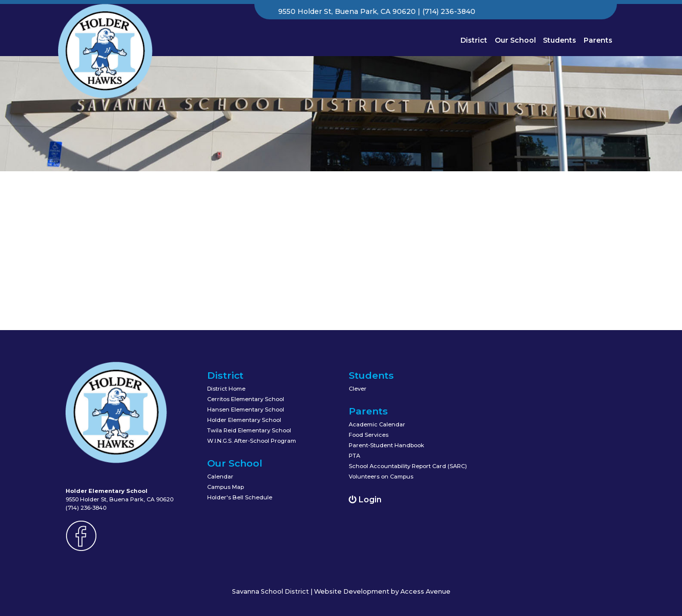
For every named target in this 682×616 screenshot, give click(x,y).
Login (365, 500)
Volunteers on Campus (381, 477)
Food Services (369, 435)
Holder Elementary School (244, 420)
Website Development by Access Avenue (382, 591)
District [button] (474, 40)
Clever (358, 389)
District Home (226, 389)
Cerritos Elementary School (246, 399)
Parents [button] (598, 40)
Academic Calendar (377, 424)
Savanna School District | (273, 591)
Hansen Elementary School (246, 410)
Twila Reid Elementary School (249, 430)
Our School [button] (515, 40)
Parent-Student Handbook (386, 445)
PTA (354, 456)
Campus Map (226, 487)
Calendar (220, 477)
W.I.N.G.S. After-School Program (252, 441)
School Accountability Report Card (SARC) (408, 466)
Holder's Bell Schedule (240, 497)
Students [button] (560, 40)
